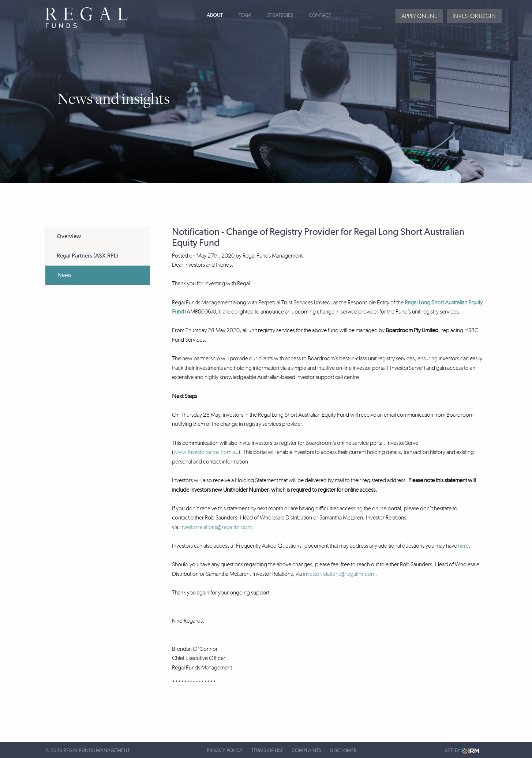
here (463, 546)
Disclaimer (343, 751)
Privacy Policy (225, 751)
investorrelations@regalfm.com (216, 527)
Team (245, 15)
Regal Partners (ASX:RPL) (87, 256)
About (215, 15)
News (65, 275)
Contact (320, 15)
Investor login (474, 16)
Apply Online (419, 16)
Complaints (306, 751)
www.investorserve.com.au (206, 452)
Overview (69, 236)
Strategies (280, 15)
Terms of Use (267, 751)
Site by (462, 751)
